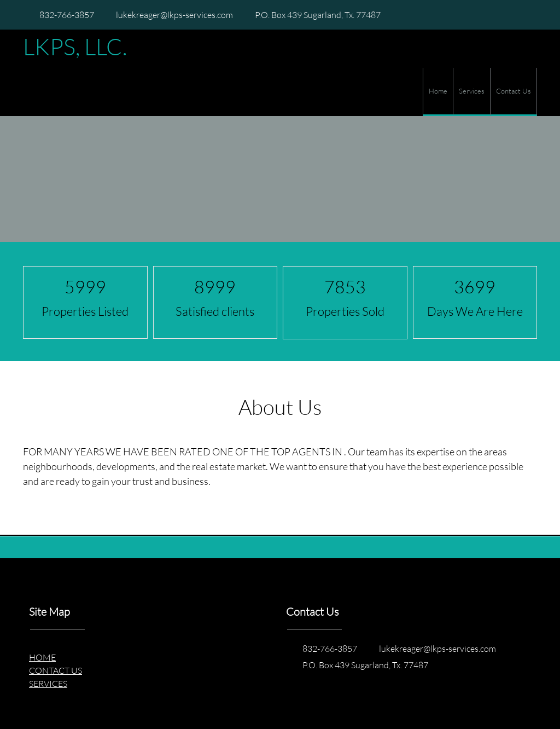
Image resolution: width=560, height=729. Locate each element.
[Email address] (169, 15)
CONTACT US (56, 670)
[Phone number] (61, 15)
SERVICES (48, 683)
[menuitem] (438, 92)
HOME (42, 657)
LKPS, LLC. (75, 47)
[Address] (312, 15)
